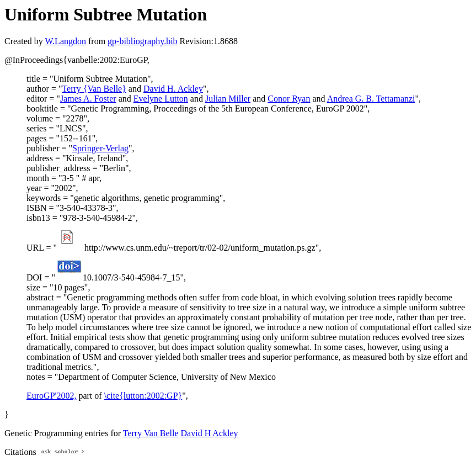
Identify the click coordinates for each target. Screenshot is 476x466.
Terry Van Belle (151, 433)
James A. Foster (88, 99)
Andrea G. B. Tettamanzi (371, 99)
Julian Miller (228, 99)
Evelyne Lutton (161, 99)
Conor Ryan (289, 99)
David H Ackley (210, 433)
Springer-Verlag (100, 148)
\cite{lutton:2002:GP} (143, 396)
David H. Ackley (173, 89)
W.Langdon (65, 41)
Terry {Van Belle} (94, 89)
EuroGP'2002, (51, 396)
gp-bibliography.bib (143, 41)
